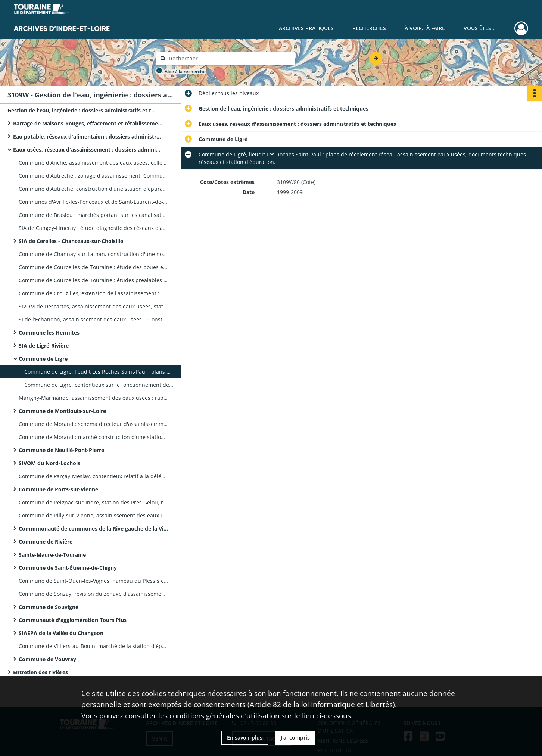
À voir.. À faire (425, 28)
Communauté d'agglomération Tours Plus (73, 620)
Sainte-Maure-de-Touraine (52, 555)
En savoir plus (245, 738)
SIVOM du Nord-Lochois (49, 463)
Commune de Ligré (43, 359)
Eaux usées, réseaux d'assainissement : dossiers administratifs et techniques (88, 150)
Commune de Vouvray (47, 659)
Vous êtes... (480, 28)
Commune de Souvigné (49, 607)
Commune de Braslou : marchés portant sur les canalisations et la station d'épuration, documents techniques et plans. (93, 215)
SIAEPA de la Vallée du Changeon (61, 633)
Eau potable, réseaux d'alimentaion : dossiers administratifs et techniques (88, 136)
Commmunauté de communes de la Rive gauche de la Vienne (93, 528)
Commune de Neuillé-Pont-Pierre (61, 450)
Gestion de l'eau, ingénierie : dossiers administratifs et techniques (82, 110)
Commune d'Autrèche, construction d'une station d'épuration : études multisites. (93, 189)
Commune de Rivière (46, 542)
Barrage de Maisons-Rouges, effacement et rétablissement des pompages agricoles (88, 123)
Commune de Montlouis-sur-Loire (62, 411)
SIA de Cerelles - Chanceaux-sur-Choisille (71, 241)
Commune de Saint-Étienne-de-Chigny (68, 568)
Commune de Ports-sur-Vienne (58, 489)
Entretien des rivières (41, 672)
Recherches (369, 28)
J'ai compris (295, 738)
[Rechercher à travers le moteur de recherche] (229, 58)
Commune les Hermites (49, 332)
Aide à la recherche (185, 71)
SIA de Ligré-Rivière (44, 346)
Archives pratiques (306, 28)
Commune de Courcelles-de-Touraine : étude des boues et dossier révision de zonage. (93, 267)
